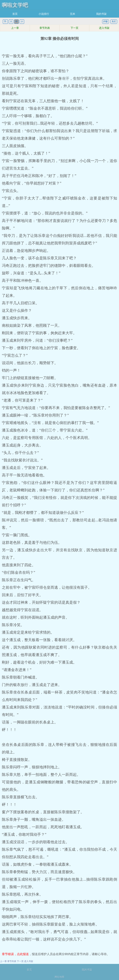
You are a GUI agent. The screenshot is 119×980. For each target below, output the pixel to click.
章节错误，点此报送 (15, 954)
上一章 (15, 28)
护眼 (106, 22)
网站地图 (59, 977)
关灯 (114, 22)
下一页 (74, 28)
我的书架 (101, 14)
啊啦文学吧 (15, 5)
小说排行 (44, 14)
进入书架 (104, 28)
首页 (15, 14)
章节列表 (45, 28)
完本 (73, 14)
